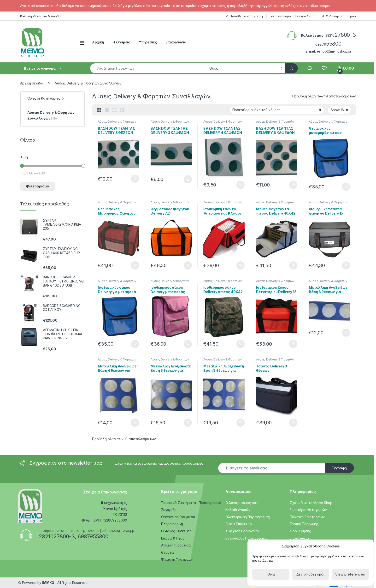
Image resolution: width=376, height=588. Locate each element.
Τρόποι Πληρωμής (304, 524)
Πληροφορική (172, 524)
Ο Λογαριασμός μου (338, 16)
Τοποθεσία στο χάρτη (244, 16)
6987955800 (93, 536)
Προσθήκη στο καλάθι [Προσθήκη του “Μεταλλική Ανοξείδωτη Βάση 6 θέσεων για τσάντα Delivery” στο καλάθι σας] (188, 423)
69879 (328, 44)
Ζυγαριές (169, 510)
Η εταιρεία (121, 42)
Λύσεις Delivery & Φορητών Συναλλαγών (117, 123)
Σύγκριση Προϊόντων (242, 531)
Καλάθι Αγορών (238, 510)
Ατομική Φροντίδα (176, 545)
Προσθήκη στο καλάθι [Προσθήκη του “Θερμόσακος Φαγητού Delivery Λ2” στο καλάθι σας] (188, 265)
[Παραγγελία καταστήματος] (277, 110)
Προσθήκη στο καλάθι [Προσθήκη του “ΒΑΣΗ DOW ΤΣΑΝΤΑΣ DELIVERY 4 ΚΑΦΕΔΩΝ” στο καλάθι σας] (241, 185)
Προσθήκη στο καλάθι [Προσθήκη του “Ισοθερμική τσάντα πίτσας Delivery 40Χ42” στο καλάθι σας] (293, 265)
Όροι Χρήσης (300, 531)
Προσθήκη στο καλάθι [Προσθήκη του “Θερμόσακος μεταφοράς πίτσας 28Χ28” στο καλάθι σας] (346, 187)
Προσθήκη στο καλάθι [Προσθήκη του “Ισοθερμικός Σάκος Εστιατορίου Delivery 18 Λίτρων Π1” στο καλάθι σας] (293, 344)
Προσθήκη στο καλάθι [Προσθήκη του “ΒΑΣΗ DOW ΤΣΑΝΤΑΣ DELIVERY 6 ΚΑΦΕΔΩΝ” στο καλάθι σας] (293, 185)
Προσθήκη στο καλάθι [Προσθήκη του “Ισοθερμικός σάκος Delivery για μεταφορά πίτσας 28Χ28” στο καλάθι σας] (135, 344)
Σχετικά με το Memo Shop (311, 503)
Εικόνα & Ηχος (173, 538)
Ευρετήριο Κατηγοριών (308, 510)
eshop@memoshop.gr (334, 51)
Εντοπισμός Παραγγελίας (292, 16)
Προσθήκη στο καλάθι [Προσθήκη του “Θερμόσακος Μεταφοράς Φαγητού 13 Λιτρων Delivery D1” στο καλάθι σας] (135, 265)
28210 (341, 35)
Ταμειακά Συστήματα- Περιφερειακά (191, 503)
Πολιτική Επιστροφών (307, 517)
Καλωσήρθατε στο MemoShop (42, 16)
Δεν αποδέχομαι (310, 574)
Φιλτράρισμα (38, 186)
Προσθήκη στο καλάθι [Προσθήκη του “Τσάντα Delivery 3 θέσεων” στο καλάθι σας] (293, 423)
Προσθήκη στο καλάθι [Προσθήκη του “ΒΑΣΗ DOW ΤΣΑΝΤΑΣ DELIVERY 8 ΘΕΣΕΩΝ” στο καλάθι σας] (135, 179)
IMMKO (48, 583)
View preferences (350, 574)
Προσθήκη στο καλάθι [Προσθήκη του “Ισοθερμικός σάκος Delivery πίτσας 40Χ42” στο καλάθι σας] (241, 344)
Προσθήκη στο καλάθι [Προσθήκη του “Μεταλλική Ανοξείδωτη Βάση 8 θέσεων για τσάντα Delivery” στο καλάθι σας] (241, 423)
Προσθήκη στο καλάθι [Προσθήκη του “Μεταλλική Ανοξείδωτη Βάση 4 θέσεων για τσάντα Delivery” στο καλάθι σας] (135, 423)
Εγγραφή (339, 468)
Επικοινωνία (176, 42)
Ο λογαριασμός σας (242, 503)
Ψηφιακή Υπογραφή (177, 559)
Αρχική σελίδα (32, 83)
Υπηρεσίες (148, 42)
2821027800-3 (57, 536)
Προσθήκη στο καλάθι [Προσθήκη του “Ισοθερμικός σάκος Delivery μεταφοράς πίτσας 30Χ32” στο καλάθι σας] (188, 344)
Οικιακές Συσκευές (176, 531)
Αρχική (98, 42)
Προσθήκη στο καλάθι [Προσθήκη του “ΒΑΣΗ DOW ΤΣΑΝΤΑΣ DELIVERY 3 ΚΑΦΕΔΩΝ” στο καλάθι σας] (188, 179)
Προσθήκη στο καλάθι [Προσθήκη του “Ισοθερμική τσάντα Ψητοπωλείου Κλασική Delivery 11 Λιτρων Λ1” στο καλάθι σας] (241, 265)
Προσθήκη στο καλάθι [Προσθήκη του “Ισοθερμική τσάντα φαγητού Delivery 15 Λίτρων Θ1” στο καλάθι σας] (346, 265)
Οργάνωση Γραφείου (178, 517)
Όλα (271, 574)
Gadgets (168, 552)
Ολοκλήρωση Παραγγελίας (248, 517)
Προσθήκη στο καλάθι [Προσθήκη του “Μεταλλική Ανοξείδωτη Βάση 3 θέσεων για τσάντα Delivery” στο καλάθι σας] (346, 333)
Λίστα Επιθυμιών (239, 524)
